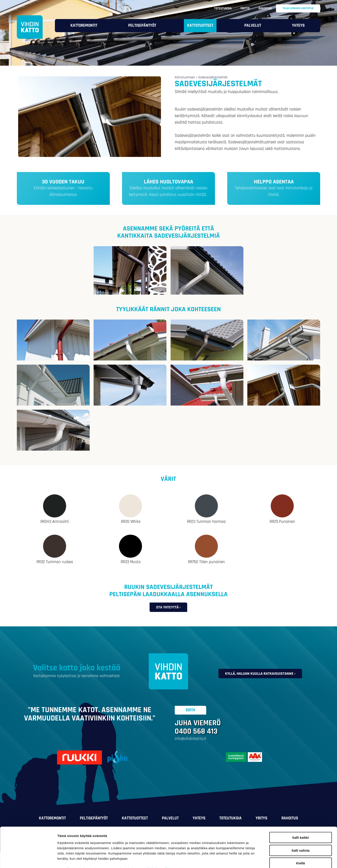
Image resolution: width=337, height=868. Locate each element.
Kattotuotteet (200, 26)
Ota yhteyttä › (168, 607)
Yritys (245, 8)
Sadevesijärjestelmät (213, 77)
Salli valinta (301, 827)
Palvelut (253, 26)
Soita (190, 710)
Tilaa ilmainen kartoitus (298, 8)
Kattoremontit (84, 26)
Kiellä (300, 839)
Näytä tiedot (234, 859)
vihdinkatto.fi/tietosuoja (165, 845)
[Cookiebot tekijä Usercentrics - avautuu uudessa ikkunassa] (28, 859)
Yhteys (298, 26)
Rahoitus (265, 8)
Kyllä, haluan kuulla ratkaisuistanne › (260, 674)
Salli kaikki (301, 814)
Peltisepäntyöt (142, 26)
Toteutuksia (223, 8)
